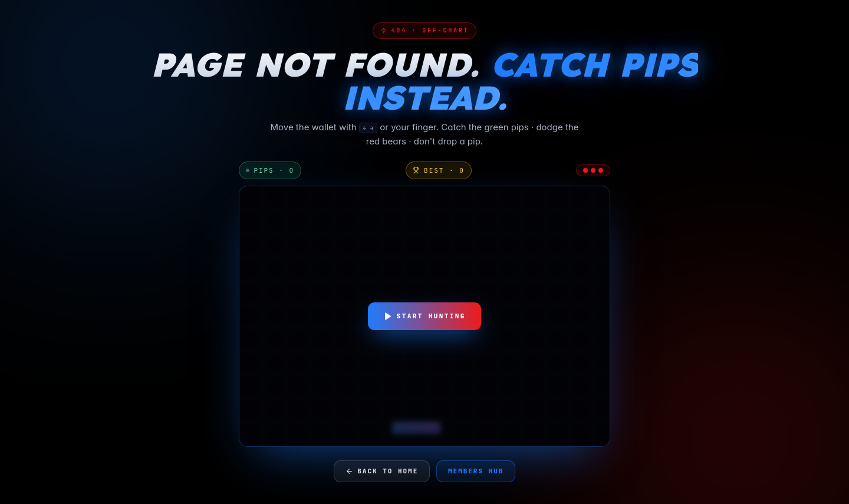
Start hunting (424, 316)
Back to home (382, 471)
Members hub (476, 471)
